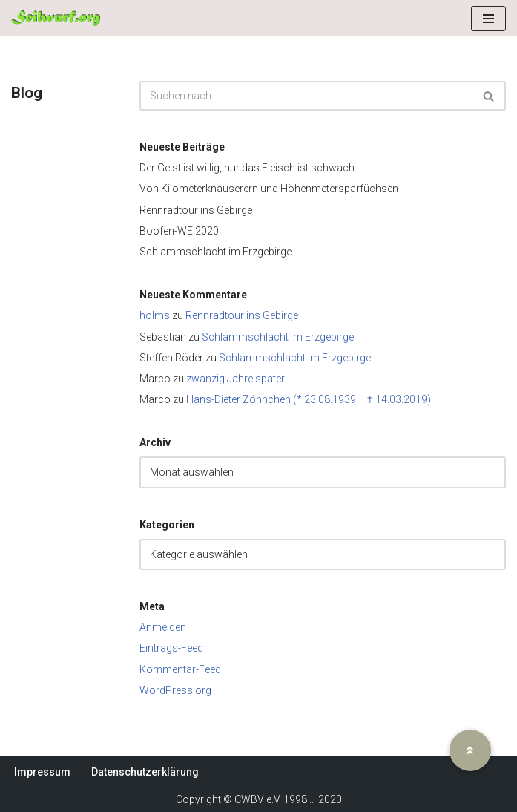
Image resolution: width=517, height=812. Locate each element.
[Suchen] (306, 96)
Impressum (42, 772)
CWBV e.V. (258, 799)
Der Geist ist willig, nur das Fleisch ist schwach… (250, 168)
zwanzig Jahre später (236, 379)
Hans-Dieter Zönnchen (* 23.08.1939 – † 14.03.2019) (309, 399)
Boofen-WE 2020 (179, 231)
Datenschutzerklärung (145, 772)
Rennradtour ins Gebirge (196, 210)
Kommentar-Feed (180, 669)
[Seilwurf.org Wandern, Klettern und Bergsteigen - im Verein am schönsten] (56, 18)
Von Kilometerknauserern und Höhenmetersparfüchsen (269, 189)
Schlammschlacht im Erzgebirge (215, 252)
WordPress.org (175, 690)
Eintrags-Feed (171, 648)
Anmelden (163, 627)
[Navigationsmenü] (488, 19)
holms (155, 315)
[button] (470, 750)
